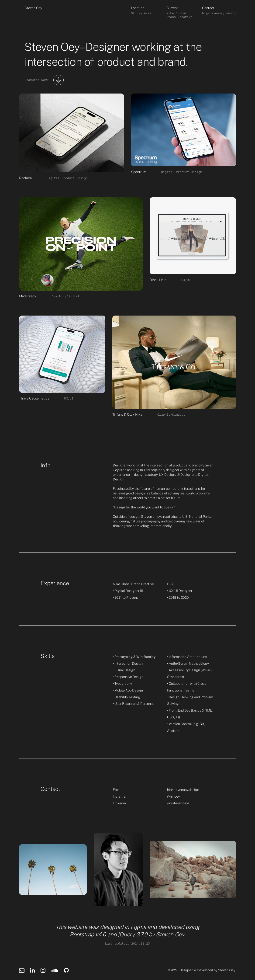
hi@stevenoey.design (183, 790)
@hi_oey (173, 796)
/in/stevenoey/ (178, 803)
